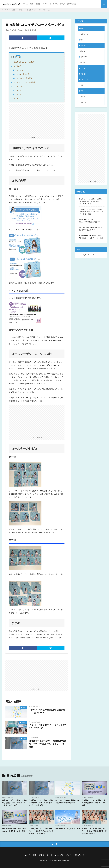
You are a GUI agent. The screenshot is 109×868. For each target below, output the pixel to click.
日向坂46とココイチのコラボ (22, 62)
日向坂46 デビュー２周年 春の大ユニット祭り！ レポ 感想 (14, 830)
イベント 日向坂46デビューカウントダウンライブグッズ (48, 727)
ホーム (25, 4)
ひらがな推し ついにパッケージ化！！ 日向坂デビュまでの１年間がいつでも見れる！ (41, 831)
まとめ (15, 98)
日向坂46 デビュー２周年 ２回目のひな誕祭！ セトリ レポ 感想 (91, 237)
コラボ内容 (16, 66)
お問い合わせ (72, 4)
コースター (18, 70)
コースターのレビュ (19, 86)
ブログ (62, 4)
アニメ (45, 4)
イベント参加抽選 (21, 74)
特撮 (32, 4)
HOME (6, 10)
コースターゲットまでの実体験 (23, 82)
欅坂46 (83, 51)
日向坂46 (21, 10)
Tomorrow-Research (61, 860)
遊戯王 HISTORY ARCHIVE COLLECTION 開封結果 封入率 (89, 221)
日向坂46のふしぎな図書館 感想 (68, 828)
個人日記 (83, 102)
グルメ (83, 97)
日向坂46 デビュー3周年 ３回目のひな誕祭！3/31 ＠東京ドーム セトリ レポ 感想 (48, 744)
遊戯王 (83, 85)
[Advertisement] (37, 120)
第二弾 (17, 94)
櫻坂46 (83, 62)
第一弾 (17, 90)
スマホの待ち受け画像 (22, 78)
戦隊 (82, 40)
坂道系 (38, 4)
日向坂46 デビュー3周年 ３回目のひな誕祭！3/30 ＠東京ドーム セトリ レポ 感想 (91, 212)
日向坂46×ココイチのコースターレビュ (39, 10)
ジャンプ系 (54, 4)
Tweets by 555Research (86, 255)
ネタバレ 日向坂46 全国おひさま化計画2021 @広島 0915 (47, 711)
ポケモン (83, 74)
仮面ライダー (85, 34)
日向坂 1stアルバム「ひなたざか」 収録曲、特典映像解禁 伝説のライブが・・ (94, 831)
